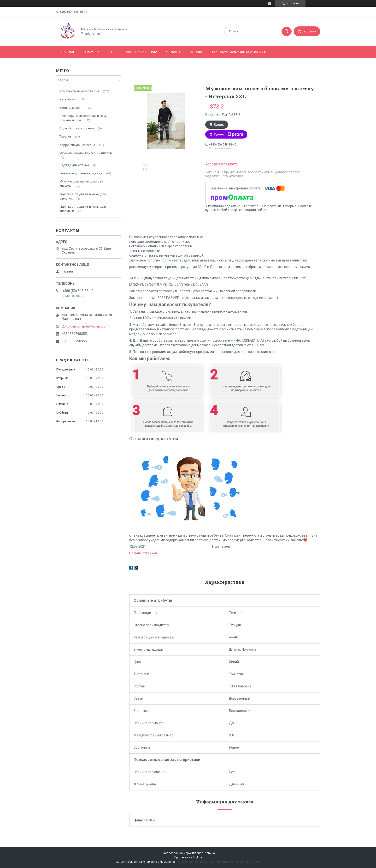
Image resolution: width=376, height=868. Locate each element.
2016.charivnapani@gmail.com (85, 326)
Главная (67, 52)
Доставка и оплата (141, 52)
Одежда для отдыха (74, 165)
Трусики (65, 137)
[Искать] (287, 31)
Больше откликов (143, 553)
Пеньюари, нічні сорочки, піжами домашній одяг (83, 118)
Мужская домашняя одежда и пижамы (81, 184)
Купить (219, 125)
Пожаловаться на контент (197, 862)
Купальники (68, 99)
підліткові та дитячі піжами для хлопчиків (83, 209)
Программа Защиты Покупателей (238, 52)
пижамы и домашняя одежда (81, 173)
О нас (113, 52)
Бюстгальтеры (70, 108)
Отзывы (196, 52)
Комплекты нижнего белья (79, 91)
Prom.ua (209, 853)
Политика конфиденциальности (239, 862)
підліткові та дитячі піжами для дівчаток (83, 196)
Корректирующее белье (77, 145)
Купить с (229, 134)
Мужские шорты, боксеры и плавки (86, 153)
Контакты (173, 52)
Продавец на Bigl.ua (188, 857)
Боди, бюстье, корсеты (77, 128)
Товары (88, 52)
